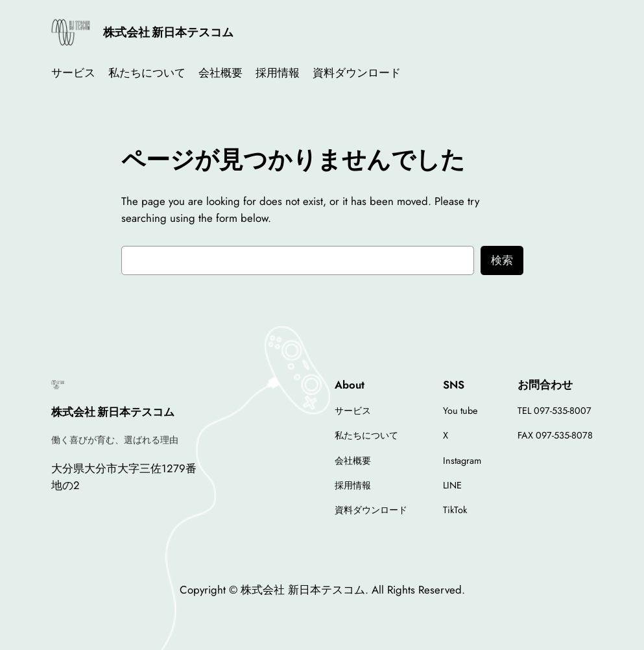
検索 (502, 260)
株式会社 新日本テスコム (168, 32)
